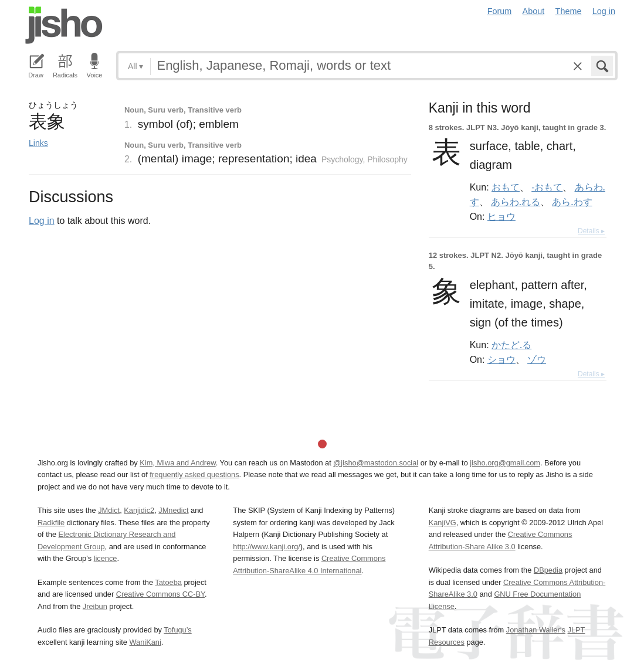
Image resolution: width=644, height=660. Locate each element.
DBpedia (548, 570)
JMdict (109, 510)
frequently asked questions (194, 474)
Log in (604, 11)
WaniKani (145, 642)
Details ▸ (591, 231)
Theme (569, 11)
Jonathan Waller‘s (536, 630)
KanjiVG (443, 523)
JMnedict (173, 510)
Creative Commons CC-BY (160, 594)
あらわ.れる (516, 202)
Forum (500, 11)
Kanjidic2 (139, 510)
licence (106, 558)
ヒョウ (501, 216)
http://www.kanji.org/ (267, 547)
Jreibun (95, 606)
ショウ (501, 359)
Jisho (64, 25)
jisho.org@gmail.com (505, 463)
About (534, 11)
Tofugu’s (177, 630)
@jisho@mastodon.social (376, 463)
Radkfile (51, 523)
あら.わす (572, 202)
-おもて (547, 187)
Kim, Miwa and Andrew (177, 463)
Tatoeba (168, 582)
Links (38, 143)
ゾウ (537, 359)
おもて (506, 187)
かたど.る (511, 345)
